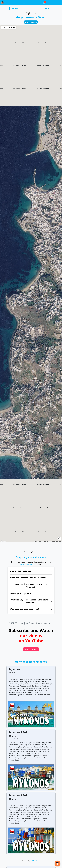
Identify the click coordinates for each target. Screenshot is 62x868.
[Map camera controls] (59, 538)
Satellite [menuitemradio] (12, 27)
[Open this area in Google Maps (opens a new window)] (3, 541)
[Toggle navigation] (24, 3)
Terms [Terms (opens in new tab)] (60, 542)
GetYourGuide (35, 861)
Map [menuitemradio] (4, 27)
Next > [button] (46, 8)
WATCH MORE (31, 649)
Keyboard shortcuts (38, 542)
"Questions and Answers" (28, 564)
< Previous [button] (14, 8)
